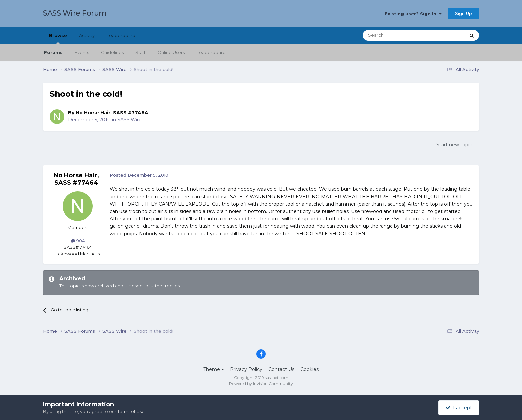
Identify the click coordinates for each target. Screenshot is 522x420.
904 (78, 241)
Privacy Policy (246, 369)
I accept (459, 408)
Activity (87, 35)
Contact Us (281, 369)
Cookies (309, 369)
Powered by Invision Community (261, 384)
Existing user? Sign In (413, 14)
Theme (214, 369)
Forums (53, 52)
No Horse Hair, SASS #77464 (112, 113)
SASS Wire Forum (75, 13)
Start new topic (454, 145)
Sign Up (464, 13)
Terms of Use (131, 411)
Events (82, 52)
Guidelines (112, 52)
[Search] (398, 35)
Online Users (171, 52)
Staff (140, 52)
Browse (58, 38)
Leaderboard (211, 52)
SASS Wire (130, 120)
